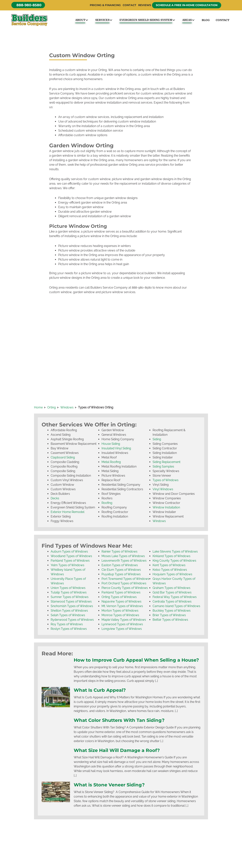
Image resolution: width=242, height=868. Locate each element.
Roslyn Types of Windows (69, 630)
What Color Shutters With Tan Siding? (121, 727)
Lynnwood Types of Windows (122, 625)
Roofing (107, 504)
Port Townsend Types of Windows (125, 580)
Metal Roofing (111, 463)
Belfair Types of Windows (170, 621)
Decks (55, 499)
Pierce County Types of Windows (125, 589)
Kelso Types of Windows (170, 571)
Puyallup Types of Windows (121, 575)
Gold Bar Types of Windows (172, 594)
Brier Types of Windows (169, 616)
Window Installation (166, 509)
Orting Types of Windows (119, 598)
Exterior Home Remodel (67, 513)
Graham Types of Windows (171, 589)
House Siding (111, 445)
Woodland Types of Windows (71, 557)
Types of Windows (166, 481)
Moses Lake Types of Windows (123, 557)
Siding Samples (163, 468)
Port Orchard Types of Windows (124, 584)
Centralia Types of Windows (172, 603)
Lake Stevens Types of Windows (175, 553)
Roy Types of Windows (67, 625)
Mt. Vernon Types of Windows (122, 607)
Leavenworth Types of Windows (124, 562)
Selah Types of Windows (68, 616)
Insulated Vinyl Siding (116, 449)
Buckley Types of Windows (172, 612)
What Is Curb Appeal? (101, 697)
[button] (28, 5)
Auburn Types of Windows (69, 553)
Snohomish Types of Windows (72, 607)
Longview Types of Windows (122, 630)
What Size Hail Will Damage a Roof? (119, 757)
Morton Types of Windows (120, 612)
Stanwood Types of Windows (71, 603)
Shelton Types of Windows (69, 612)
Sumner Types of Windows (70, 598)
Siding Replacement (166, 463)
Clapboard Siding (63, 459)
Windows (159, 522)
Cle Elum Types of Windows (121, 571)
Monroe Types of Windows (120, 616)
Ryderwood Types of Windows (72, 621)
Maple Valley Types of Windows (124, 621)
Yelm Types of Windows (67, 566)
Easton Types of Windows (120, 566)
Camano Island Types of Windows (176, 607)
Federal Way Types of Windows (175, 598)
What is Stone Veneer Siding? (111, 792)
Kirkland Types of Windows (171, 557)
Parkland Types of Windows (70, 562)
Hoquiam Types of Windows (172, 575)
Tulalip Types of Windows (69, 594)
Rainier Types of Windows (119, 553)
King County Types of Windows (174, 562)
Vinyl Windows (163, 490)
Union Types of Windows (68, 589)
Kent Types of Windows (169, 566)
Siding (157, 440)
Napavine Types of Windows (121, 603)
